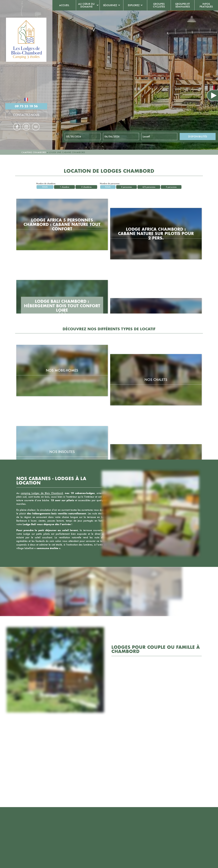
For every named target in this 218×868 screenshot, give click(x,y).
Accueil (64, 5)
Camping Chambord (34, 152)
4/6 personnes (149, 187)
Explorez (134, 5)
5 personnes (171, 187)
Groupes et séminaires (183, 5)
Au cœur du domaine (86, 5)
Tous (45, 187)
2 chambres (86, 187)
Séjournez (110, 5)
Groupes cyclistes (159, 5)
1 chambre (64, 187)
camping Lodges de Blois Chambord (42, 493)
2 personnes (126, 187)
